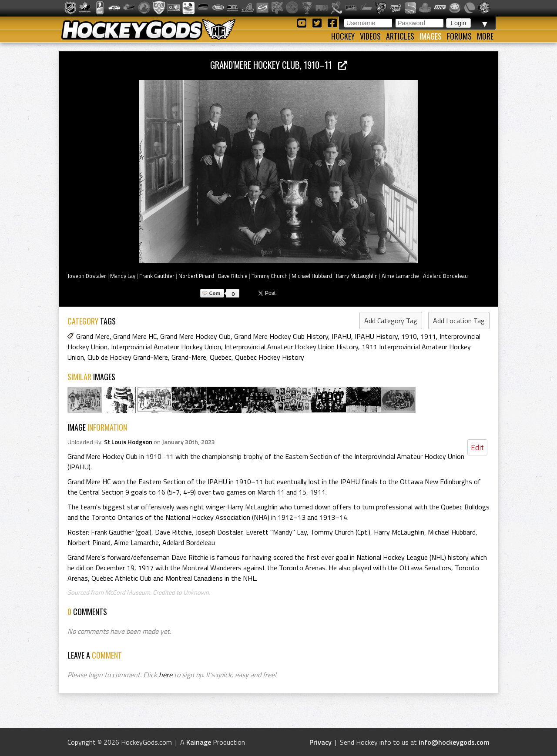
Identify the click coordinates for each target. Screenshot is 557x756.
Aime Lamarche (400, 276)
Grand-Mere (189, 357)
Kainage (199, 742)
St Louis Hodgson (128, 442)
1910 (409, 336)
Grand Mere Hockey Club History (281, 336)
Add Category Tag (391, 321)
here (166, 675)
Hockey (343, 36)
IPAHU (341, 336)
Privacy (320, 742)
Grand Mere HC (135, 336)
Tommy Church (270, 276)
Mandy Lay (123, 276)
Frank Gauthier (157, 276)
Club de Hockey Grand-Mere (128, 357)
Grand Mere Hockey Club (195, 336)
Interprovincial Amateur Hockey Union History (291, 347)
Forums (459, 36)
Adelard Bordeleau (445, 276)
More (485, 36)
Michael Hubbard (312, 276)
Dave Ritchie (233, 276)
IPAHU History (376, 336)
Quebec (221, 357)
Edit (477, 447)
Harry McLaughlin (357, 276)
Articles (400, 36)
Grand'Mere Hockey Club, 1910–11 (279, 65)
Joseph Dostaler (87, 276)
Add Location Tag (459, 321)
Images (431, 36)
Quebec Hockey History (270, 357)
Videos (370, 36)
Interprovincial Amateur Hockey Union (166, 347)
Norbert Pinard (196, 276)
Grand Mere (93, 336)
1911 (428, 336)
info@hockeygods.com (454, 742)
